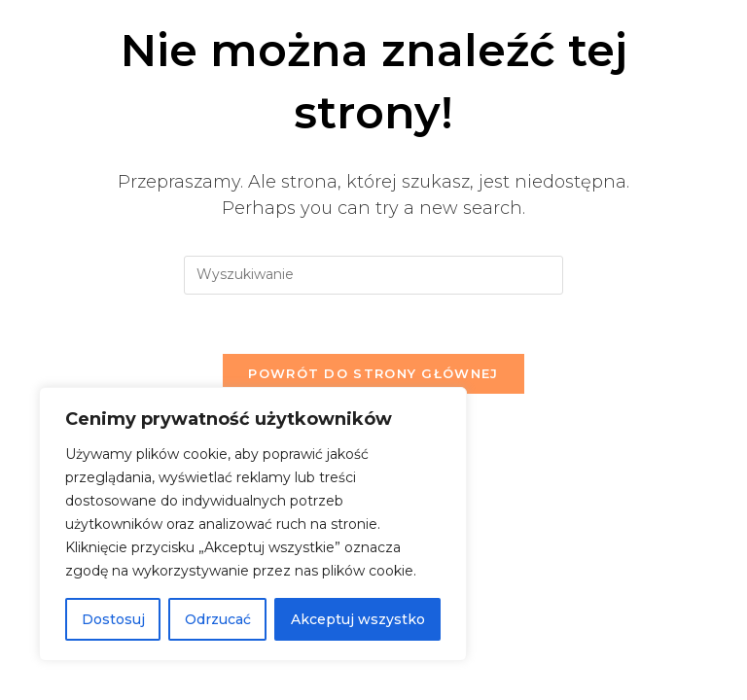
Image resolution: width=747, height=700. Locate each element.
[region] (253, 524)
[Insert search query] (373, 275)
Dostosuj (113, 619)
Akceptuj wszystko (358, 619)
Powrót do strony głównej (373, 373)
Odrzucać (218, 619)
